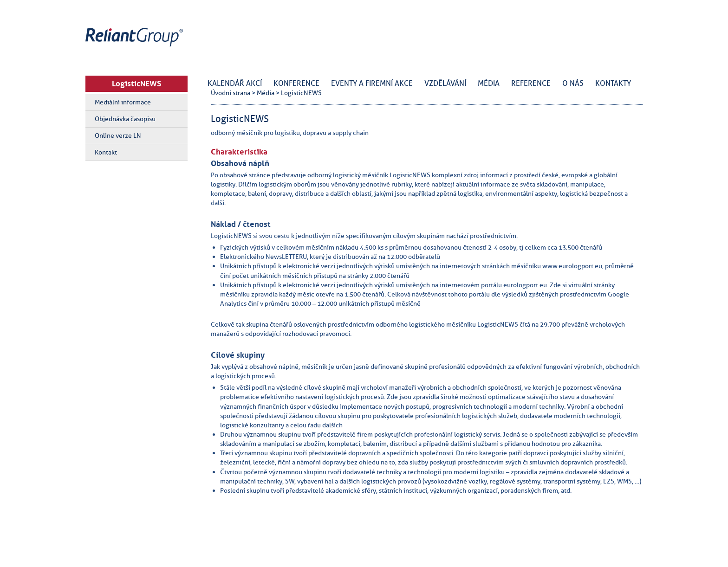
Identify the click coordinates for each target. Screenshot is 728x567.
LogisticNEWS (136, 84)
